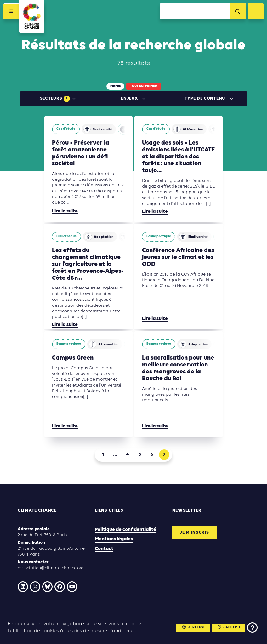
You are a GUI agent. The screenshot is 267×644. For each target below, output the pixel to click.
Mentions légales (114, 539)
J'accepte (229, 628)
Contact (104, 549)
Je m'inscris (195, 533)
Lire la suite (65, 211)
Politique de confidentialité (125, 530)
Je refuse (194, 628)
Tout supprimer (144, 86)
